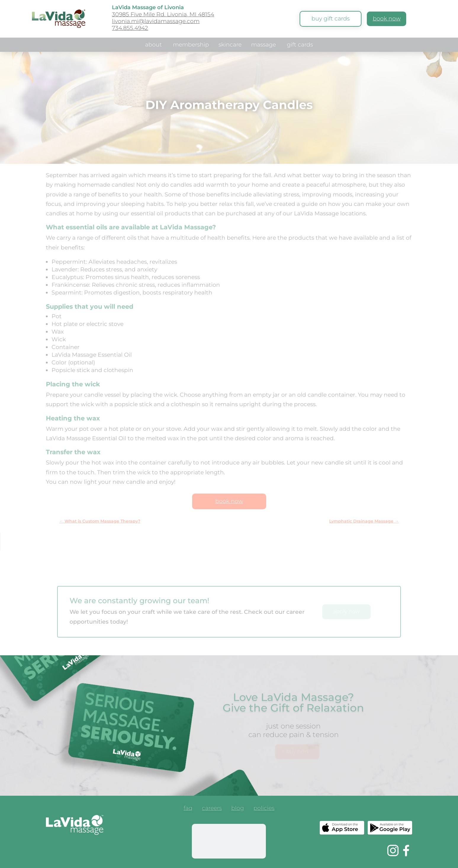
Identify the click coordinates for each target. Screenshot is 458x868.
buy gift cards (331, 19)
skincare (230, 45)
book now (387, 19)
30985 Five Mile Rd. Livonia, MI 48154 (163, 14)
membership (191, 45)
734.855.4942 (130, 28)
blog (238, 809)
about (154, 45)
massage (263, 45)
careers (212, 809)
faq (188, 809)
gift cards (300, 45)
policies (264, 809)
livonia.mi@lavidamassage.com (156, 21)
